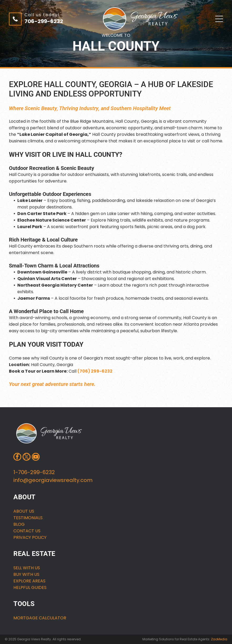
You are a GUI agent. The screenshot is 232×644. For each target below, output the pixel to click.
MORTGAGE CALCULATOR (40, 618)
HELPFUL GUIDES (30, 587)
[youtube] (36, 457)
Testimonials (28, 518)
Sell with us (27, 568)
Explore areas (29, 581)
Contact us (27, 531)
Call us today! (42, 15)
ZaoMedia (219, 639)
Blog (19, 524)
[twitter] (27, 457)
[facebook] (17, 457)
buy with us (26, 574)
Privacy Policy (30, 537)
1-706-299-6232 (34, 472)
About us (24, 511)
